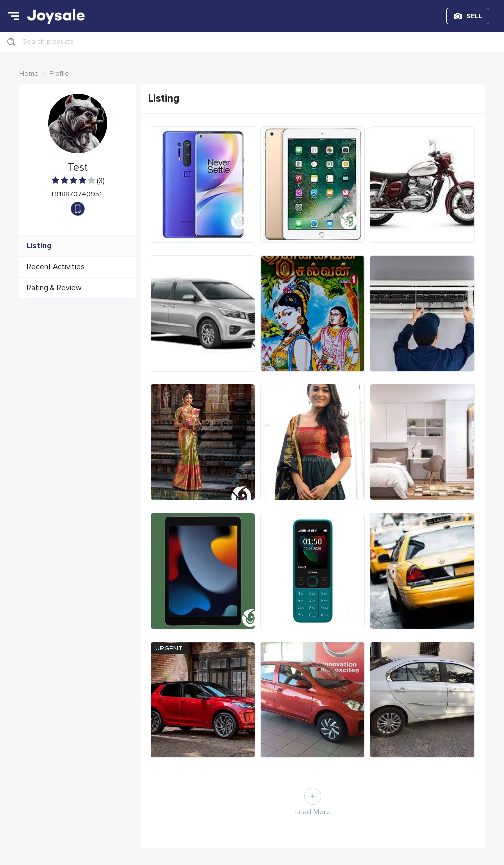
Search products (48, 41)
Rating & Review (54, 288)
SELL (475, 16)
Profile (59, 74)
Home (29, 74)
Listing (39, 246)
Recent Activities (56, 267)
